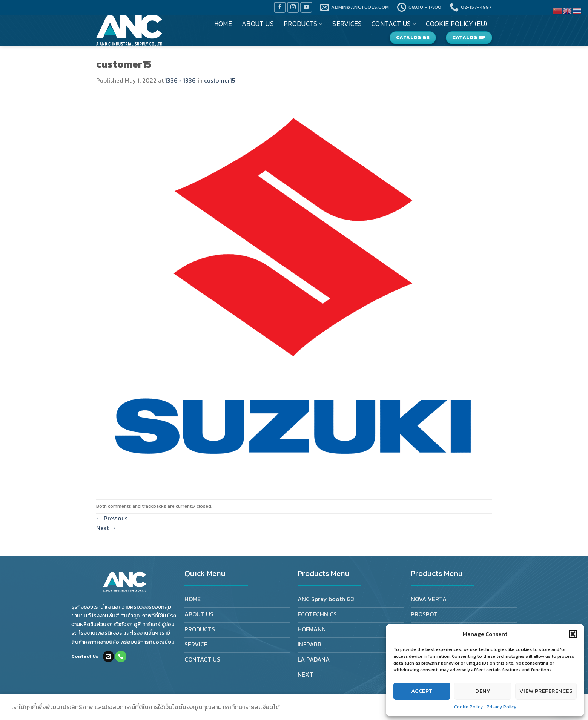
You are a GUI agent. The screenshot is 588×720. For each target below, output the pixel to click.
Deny (483, 691)
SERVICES (347, 24)
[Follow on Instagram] (293, 7)
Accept (422, 691)
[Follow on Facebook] (280, 7)
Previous (112, 518)
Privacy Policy (501, 707)
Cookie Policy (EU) (456, 24)
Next (106, 528)
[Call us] (121, 656)
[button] (573, 634)
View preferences (546, 691)
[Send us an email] (109, 656)
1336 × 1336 (180, 80)
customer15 (220, 80)
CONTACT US (394, 24)
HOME (223, 24)
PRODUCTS (303, 24)
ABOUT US (258, 24)
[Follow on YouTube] (306, 7)
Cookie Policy (468, 707)
